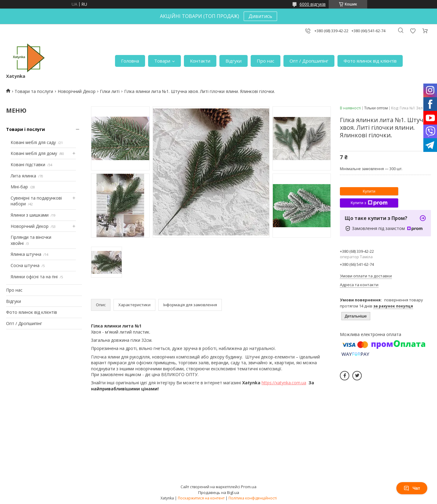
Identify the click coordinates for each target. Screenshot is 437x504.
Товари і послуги (25, 129)
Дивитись (260, 16)
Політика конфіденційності (253, 498)
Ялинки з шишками (30, 215)
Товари (162, 61)
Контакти (200, 61)
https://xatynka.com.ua (284, 383)
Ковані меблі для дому (34, 153)
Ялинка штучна (26, 254)
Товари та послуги (34, 91)
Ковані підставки (28, 165)
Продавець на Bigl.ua (219, 492)
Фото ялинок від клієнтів (370, 61)
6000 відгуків (313, 4)
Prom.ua (249, 487)
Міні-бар (19, 187)
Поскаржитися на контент (201, 498)
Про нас (266, 61)
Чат (412, 488)
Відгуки (234, 61)
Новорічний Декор (77, 91)
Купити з (369, 203)
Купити (369, 191)
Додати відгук (413, 31)
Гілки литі (110, 91)
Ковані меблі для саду (33, 142)
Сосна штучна (25, 265)
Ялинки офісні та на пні (34, 277)
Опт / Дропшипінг (309, 61)
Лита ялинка (23, 176)
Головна (130, 61)
